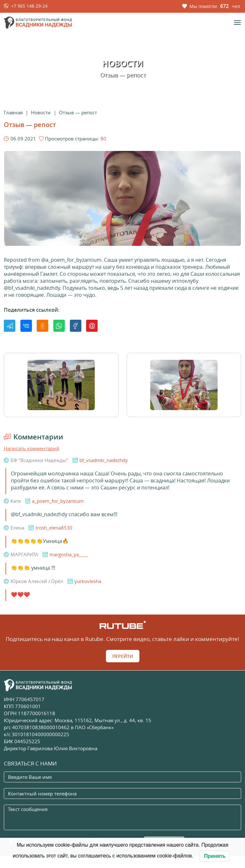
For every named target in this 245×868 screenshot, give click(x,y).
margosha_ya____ (69, 554)
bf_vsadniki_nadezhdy (104, 460)
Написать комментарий (32, 448)
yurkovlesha (88, 581)
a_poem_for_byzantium (58, 501)
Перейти (123, 656)
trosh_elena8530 (54, 528)
